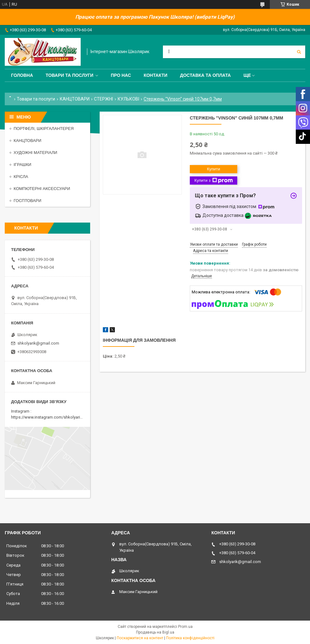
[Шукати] (299, 52)
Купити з (213, 181)
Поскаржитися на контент (140, 638)
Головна (22, 75)
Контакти (155, 75)
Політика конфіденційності (190, 638)
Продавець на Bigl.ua (155, 632)
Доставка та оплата (205, 75)
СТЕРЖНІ (103, 99)
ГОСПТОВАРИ (28, 201)
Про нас (121, 75)
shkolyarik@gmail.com (38, 343)
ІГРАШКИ (22, 165)
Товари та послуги (69, 75)
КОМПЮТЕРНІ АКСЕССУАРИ (42, 189)
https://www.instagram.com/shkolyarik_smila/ (53, 417)
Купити (214, 169)
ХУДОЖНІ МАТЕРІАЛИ (35, 153)
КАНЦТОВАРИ (75, 99)
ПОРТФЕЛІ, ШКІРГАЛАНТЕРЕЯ (44, 129)
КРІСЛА (21, 177)
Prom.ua (185, 627)
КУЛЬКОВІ (128, 99)
